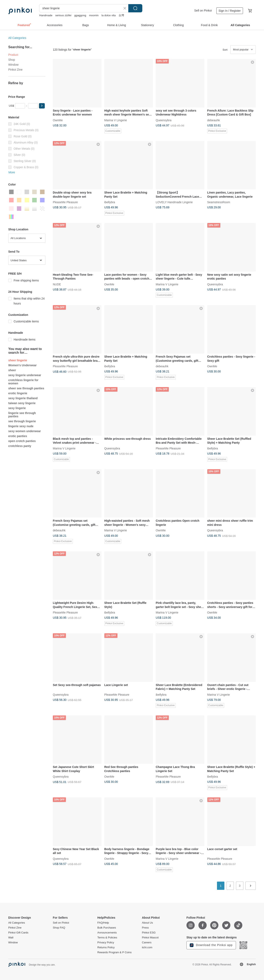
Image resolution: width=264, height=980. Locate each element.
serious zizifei (63, 15)
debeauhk (214, 120)
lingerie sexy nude (21, 426)
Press (145, 928)
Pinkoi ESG (149, 933)
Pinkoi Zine (15, 70)
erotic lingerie (18, 393)
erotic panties (18, 436)
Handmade (46, 15)
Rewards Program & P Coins (114, 952)
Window (13, 65)
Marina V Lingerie (116, 120)
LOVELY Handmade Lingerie (174, 202)
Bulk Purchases (107, 928)
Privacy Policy (106, 943)
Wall (11, 938)
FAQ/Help (103, 923)
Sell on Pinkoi (203, 10)
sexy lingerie (17, 408)
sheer (12, 370)
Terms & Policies (107, 938)
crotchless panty (20, 446)
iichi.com (147, 947)
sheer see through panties (26, 388)
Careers (147, 943)
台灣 (121, 15)
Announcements (107, 933)
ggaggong (80, 15)
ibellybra (110, 202)
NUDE (57, 284)
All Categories (17, 38)
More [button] (12, 172)
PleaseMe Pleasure (65, 202)
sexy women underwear (25, 431)
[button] (42, 106)
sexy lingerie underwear (25, 375)
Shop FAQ (59, 928)
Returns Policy (106, 947)
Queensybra (164, 120)
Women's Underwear (22, 365)
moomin (94, 15)
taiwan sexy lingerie (22, 403)
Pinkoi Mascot (150, 938)
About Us (147, 923)
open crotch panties (22, 441)
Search (135, 8)
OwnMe (58, 120)
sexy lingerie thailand (23, 398)
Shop (12, 60)
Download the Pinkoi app (211, 945)
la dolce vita (109, 15)
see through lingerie (22, 421)
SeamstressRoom (219, 202)
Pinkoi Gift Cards (18, 933)
